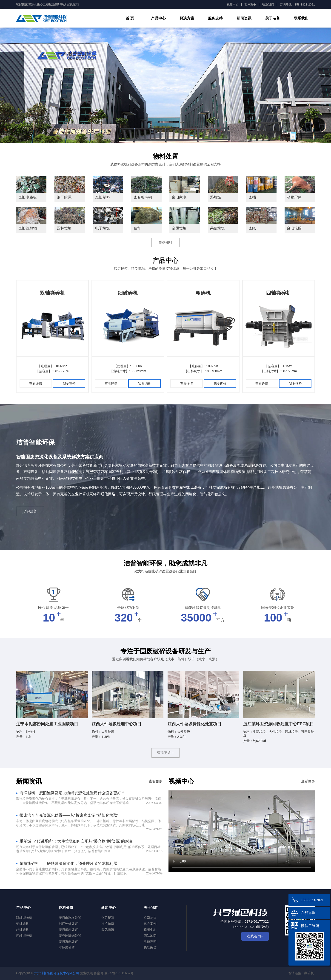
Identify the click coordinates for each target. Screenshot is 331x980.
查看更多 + (166, 753)
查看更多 (156, 781)
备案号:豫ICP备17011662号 (114, 973)
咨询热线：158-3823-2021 (297, 4)
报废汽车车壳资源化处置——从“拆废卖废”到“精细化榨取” (69, 815)
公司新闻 (108, 918)
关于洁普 (273, 18)
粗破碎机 (23, 930)
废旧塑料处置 (68, 930)
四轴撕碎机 (279, 293)
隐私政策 (150, 948)
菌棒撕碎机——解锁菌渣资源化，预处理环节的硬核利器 (68, 864)
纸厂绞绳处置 (68, 924)
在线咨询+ (255, 936)
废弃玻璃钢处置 (70, 936)
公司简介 (150, 918)
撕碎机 (309, 973)
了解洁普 (30, 511)
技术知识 (108, 924)
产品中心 (158, 18)
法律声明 (150, 942)
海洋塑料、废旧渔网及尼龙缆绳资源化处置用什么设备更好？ (72, 793)
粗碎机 (203, 293)
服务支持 (215, 18)
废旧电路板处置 (70, 918)
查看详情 (36, 384)
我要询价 (69, 384)
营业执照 (86, 973)
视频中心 (233, 4)
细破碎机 (128, 293)
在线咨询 (308, 913)
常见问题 (108, 930)
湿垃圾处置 (67, 948)
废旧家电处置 (68, 942)
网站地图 (150, 936)
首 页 (130, 18)
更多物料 (165, 242)
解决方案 (187, 18)
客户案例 (250, 4)
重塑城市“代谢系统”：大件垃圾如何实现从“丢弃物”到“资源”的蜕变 (76, 841)
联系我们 (268, 4)
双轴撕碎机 (52, 293)
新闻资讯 (244, 18)
